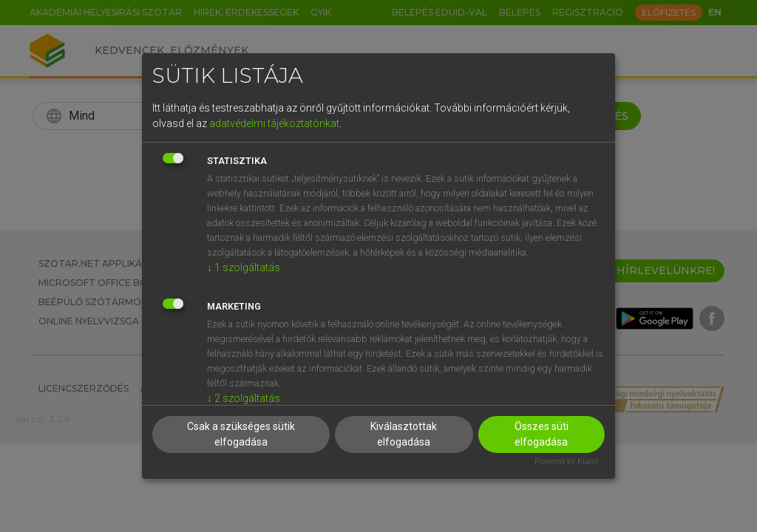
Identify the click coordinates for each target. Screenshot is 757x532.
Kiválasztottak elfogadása (404, 434)
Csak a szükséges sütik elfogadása (241, 434)
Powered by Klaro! (567, 461)
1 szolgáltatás (244, 267)
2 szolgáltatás (244, 398)
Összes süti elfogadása (542, 434)
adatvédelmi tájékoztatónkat (274, 123)
